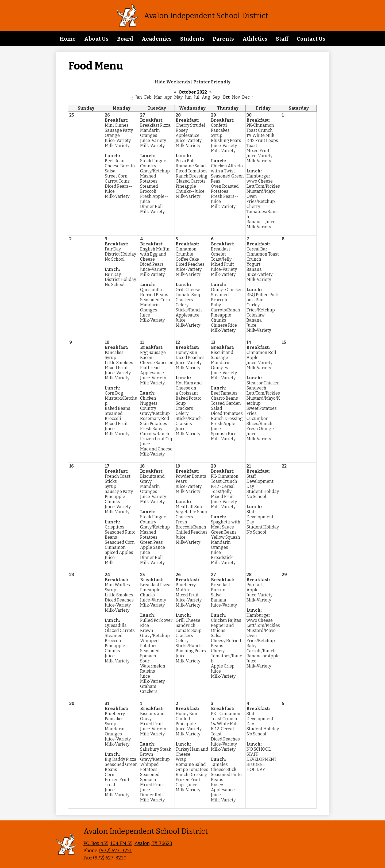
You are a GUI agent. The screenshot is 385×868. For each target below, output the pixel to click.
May (178, 97)
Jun (188, 97)
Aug (206, 97)
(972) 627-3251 (115, 851)
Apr (168, 97)
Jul (197, 97)
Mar (158, 97)
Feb (148, 97)
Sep (216, 97)
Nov (236, 97)
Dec (246, 97)
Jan (139, 97)
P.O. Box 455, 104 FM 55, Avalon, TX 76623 (128, 843)
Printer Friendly (212, 82)
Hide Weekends (172, 82)
